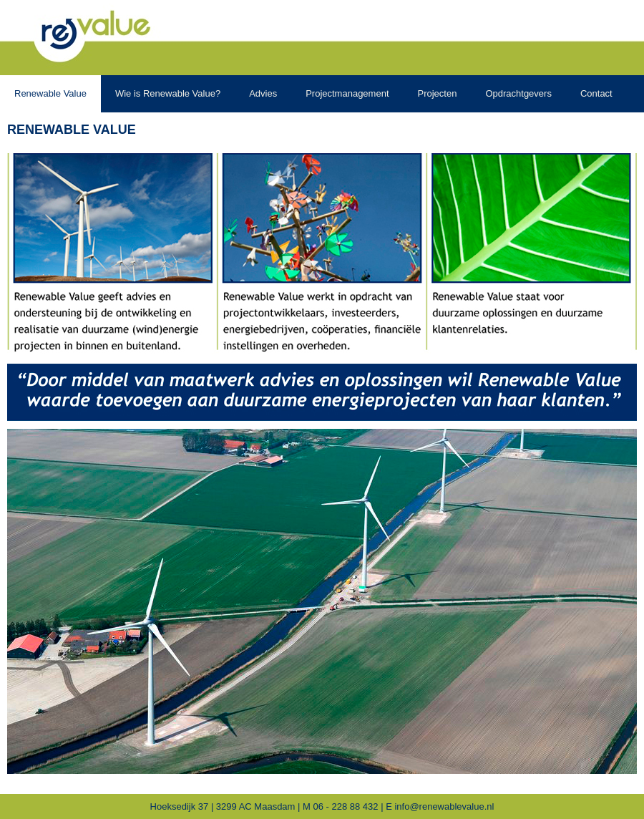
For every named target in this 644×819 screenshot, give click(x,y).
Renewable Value (72, 130)
